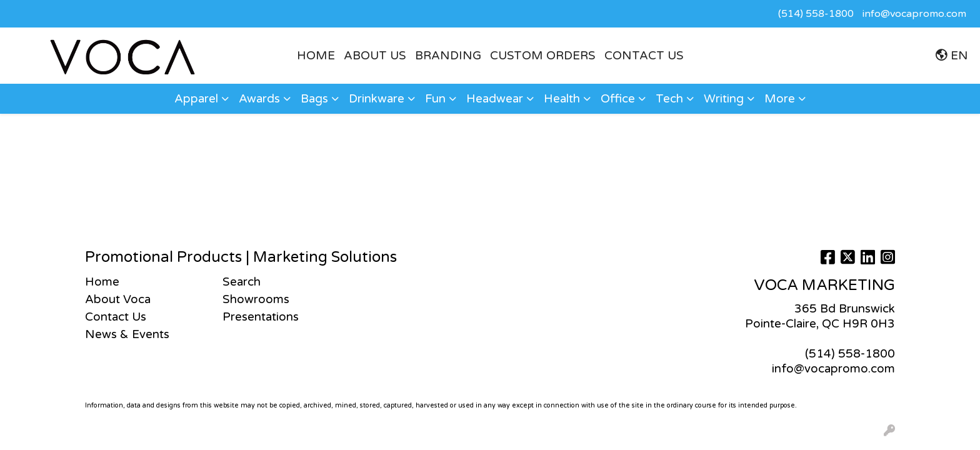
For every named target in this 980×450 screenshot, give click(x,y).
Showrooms (256, 299)
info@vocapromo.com (914, 14)
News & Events (127, 334)
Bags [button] (314, 99)
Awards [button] (259, 99)
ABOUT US (375, 56)
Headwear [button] (495, 99)
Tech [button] (669, 99)
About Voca (118, 299)
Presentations (261, 317)
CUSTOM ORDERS (543, 56)
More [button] (780, 99)
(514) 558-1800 (816, 14)
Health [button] (562, 99)
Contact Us (644, 56)
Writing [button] (724, 99)
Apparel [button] (196, 99)
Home (102, 282)
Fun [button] (435, 99)
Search (242, 282)
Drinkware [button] (377, 99)
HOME (316, 56)
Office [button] (618, 99)
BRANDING (448, 56)
